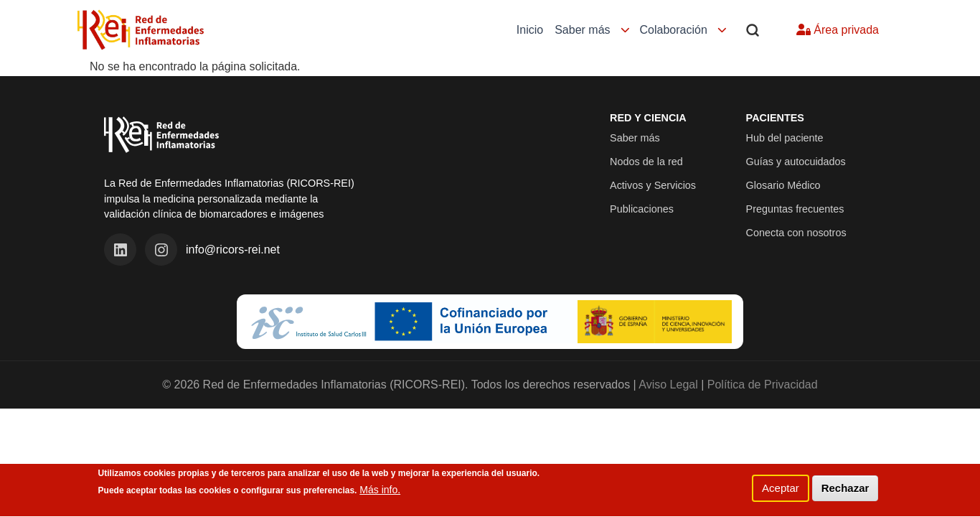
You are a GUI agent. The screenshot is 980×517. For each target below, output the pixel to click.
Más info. (380, 495)
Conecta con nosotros (796, 233)
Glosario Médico (783, 185)
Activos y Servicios (653, 185)
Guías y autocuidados (796, 162)
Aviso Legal (668, 385)
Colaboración (674, 30)
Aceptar (781, 493)
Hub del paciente (785, 138)
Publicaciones (642, 209)
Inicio (530, 30)
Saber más (582, 30)
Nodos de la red (646, 162)
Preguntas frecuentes (795, 209)
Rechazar (845, 493)
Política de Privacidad (763, 385)
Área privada (838, 30)
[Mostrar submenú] (625, 31)
